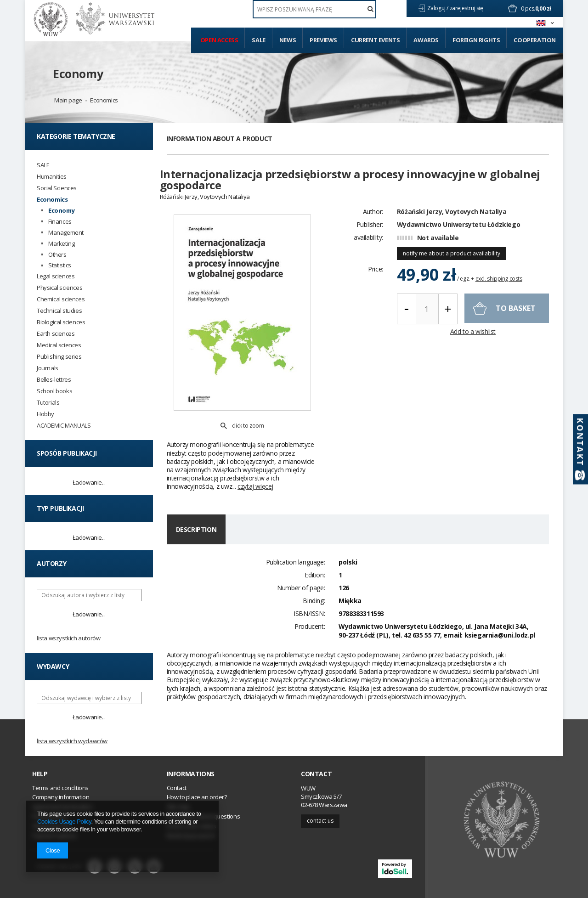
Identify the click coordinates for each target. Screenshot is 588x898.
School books (54, 391)
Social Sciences (57, 188)
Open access (219, 40)
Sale (258, 40)
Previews (323, 40)
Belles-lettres (54, 380)
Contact (316, 774)
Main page (68, 100)
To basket (516, 324)
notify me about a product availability (452, 269)
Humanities (52, 177)
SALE (43, 165)
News (288, 40)
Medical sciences (59, 345)
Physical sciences (59, 288)
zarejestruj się (467, 8)
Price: (376, 285)
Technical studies (59, 311)
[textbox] (314, 9)
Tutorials (48, 403)
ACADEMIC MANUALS (64, 426)
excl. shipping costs (499, 295)
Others (57, 255)
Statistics (60, 265)
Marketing (61, 244)
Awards (426, 40)
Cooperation (535, 40)
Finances (60, 222)
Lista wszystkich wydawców (72, 741)
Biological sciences (61, 322)
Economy (78, 73)
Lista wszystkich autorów (68, 638)
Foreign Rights (476, 40)
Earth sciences (56, 334)
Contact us (320, 821)
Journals (48, 368)
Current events (375, 40)
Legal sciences (56, 276)
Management (66, 233)
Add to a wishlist (473, 348)
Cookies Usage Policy (64, 822)
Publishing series (59, 357)
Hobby (45, 414)
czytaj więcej (255, 454)
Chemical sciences (61, 299)
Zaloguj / (438, 8)
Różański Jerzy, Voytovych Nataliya (452, 228)
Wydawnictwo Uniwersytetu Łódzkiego (458, 240)
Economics (104, 100)
